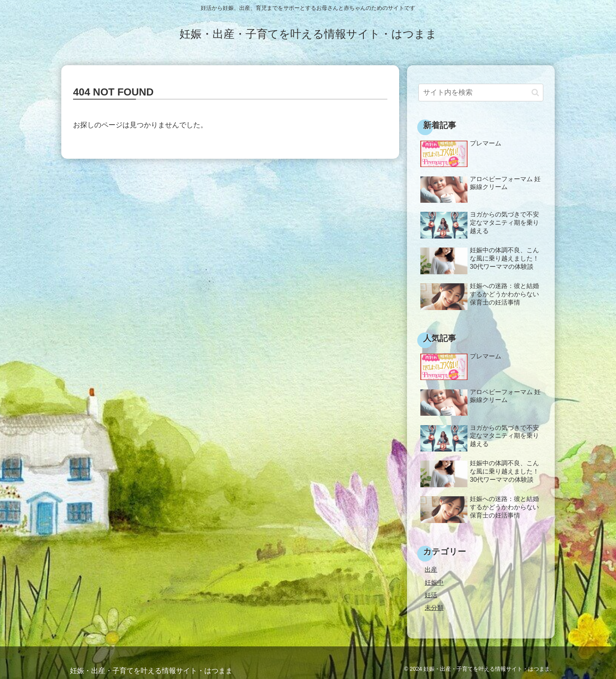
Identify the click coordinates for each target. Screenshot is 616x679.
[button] (535, 93)
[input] (481, 93)
